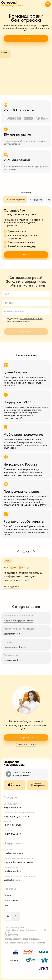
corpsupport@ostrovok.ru (17, 817)
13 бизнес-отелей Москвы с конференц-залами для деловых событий (23, 576)
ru (8, 916)
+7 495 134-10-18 (12, 834)
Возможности (11, 900)
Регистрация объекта (15, 647)
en (16, 916)
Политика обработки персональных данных (23, 939)
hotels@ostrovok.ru (14, 853)
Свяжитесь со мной (26, 744)
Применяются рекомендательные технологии (24, 943)
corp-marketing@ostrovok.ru (19, 620)
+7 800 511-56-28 (13, 825)
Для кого (8, 895)
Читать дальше (11, 586)
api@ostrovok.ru (12, 634)
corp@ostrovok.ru (13, 808)
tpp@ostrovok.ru (12, 660)
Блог (6, 905)
